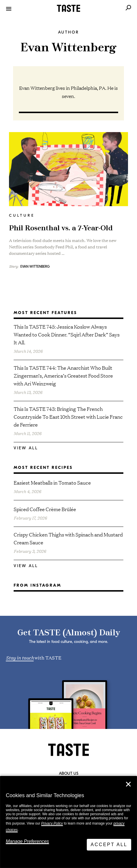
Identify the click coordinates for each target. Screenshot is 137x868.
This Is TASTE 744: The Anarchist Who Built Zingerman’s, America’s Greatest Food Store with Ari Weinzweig (63, 375)
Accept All (109, 845)
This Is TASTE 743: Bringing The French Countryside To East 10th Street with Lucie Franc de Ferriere (68, 417)
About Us (69, 774)
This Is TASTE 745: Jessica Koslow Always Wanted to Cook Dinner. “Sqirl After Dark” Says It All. (67, 334)
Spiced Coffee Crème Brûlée (45, 509)
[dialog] (68, 822)
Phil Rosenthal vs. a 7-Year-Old (61, 228)
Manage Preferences (27, 841)
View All (26, 448)
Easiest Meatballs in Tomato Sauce (52, 482)
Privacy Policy (52, 823)
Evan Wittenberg (35, 266)
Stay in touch (20, 657)
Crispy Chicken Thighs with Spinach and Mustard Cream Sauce (68, 538)
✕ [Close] (128, 784)
